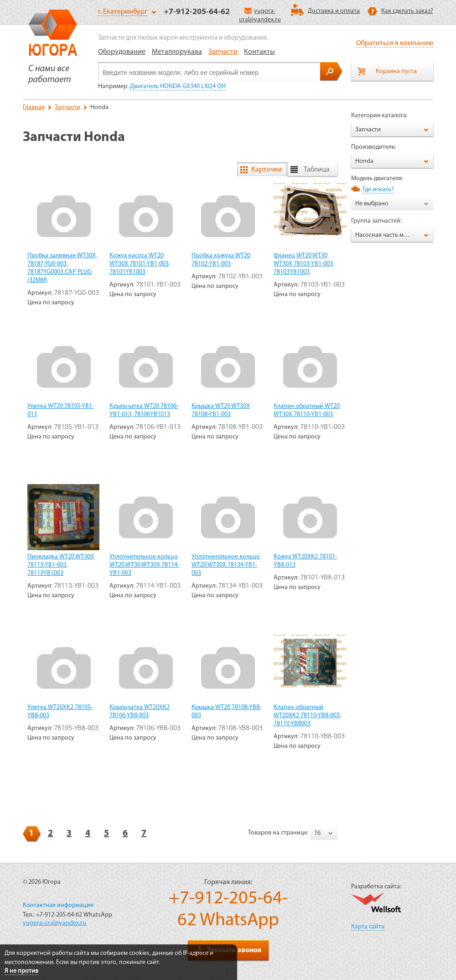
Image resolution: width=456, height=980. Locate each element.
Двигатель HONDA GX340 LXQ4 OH (178, 86)
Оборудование (122, 52)
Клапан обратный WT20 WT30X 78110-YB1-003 (307, 410)
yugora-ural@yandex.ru (54, 923)
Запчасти (223, 52)
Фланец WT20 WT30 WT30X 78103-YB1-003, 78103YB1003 (304, 264)
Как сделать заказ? (407, 11)
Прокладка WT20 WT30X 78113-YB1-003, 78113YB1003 (61, 565)
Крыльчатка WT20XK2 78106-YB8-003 (140, 712)
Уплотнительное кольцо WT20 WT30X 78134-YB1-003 (226, 565)
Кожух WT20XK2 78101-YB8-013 (305, 561)
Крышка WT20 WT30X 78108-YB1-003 (221, 410)
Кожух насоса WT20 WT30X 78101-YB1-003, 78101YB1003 (140, 264)
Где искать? (378, 190)
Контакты (259, 52)
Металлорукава (177, 52)
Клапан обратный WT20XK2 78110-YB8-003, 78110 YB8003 (307, 716)
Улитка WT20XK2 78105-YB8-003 (60, 712)
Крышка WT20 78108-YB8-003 (226, 712)
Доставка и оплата (334, 11)
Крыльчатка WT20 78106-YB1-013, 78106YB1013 (144, 410)
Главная (34, 107)
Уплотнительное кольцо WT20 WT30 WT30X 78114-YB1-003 (144, 565)
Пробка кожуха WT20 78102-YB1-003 (221, 260)
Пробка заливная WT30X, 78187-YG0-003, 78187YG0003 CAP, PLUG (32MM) (62, 268)
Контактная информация (58, 905)
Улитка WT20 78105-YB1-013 (61, 410)
